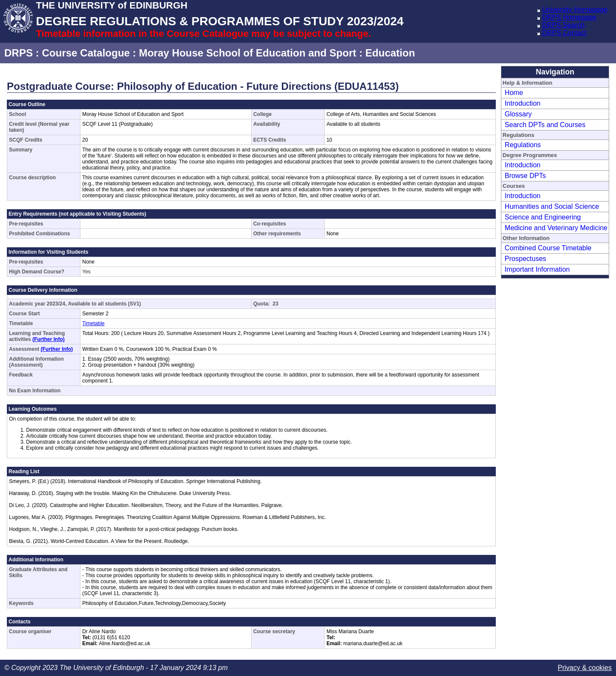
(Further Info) (49, 339)
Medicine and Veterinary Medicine (556, 228)
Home (514, 93)
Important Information (537, 269)
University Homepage (575, 10)
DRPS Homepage (569, 17)
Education (390, 53)
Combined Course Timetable (548, 248)
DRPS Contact (564, 33)
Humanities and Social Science (552, 206)
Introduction (523, 103)
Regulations (523, 145)
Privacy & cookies (585, 668)
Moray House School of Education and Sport (248, 53)
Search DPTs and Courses (545, 125)
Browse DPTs (525, 176)
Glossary (518, 114)
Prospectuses (526, 259)
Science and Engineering (543, 217)
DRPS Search (563, 25)
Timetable (93, 323)
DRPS (19, 53)
